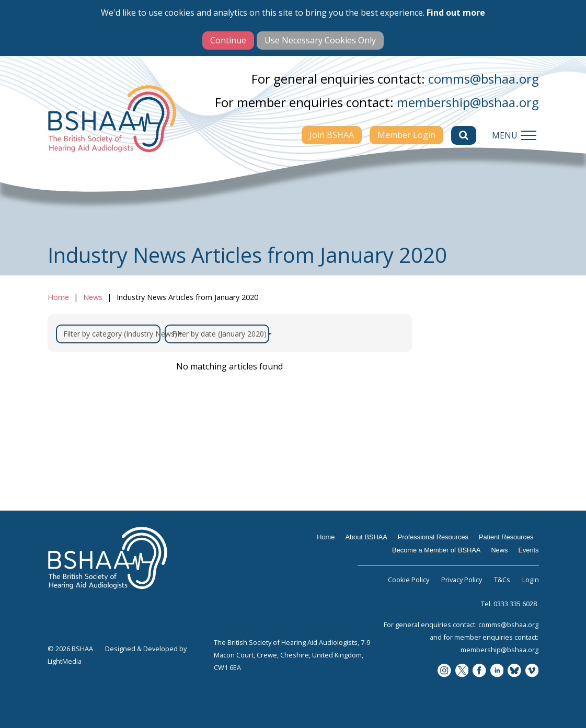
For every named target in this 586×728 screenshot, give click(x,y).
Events (528, 550)
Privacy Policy (462, 580)
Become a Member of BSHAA (436, 550)
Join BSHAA (332, 135)
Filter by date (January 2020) (221, 334)
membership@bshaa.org (468, 102)
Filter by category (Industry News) (112, 334)
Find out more (456, 13)
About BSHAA (366, 537)
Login (531, 580)
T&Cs (502, 580)
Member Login (406, 135)
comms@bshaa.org (484, 79)
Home (58, 297)
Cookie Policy (409, 580)
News (93, 297)
